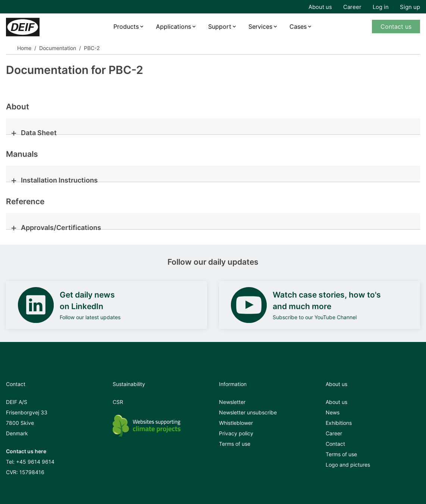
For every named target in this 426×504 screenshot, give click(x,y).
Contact (335, 444)
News (333, 412)
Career (352, 7)
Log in (381, 7)
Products (126, 27)
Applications (173, 27)
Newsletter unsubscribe (248, 412)
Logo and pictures (348, 465)
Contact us (396, 27)
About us (320, 7)
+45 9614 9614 (35, 462)
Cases (298, 27)
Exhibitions (339, 423)
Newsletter (232, 402)
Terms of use (235, 444)
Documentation (58, 48)
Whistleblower (236, 423)
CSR (118, 402)
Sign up (410, 7)
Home (24, 48)
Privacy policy (236, 433)
